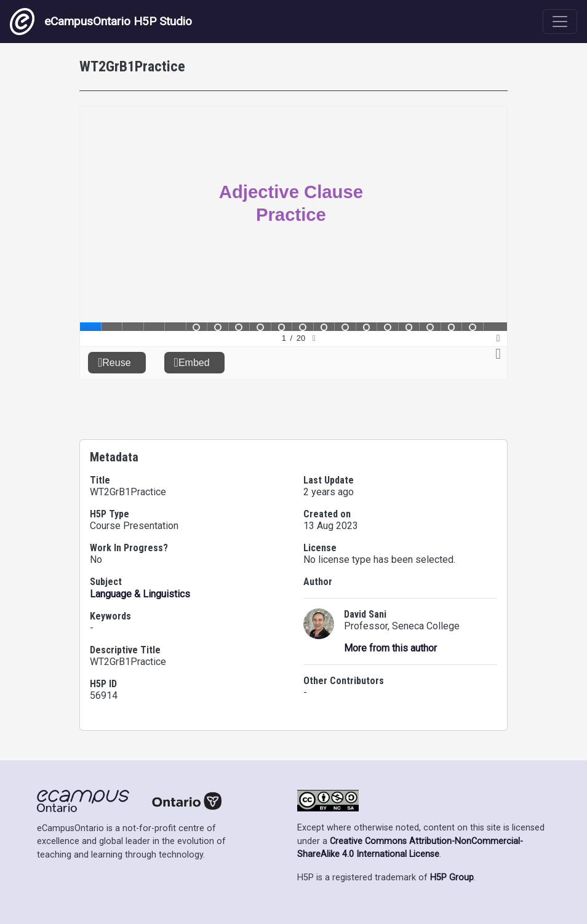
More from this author (390, 648)
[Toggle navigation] (560, 22)
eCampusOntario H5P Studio (101, 22)
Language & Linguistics (140, 594)
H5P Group (452, 878)
